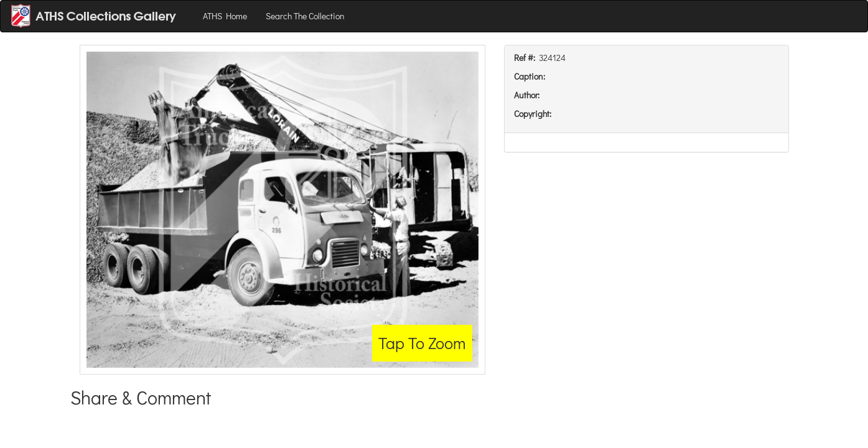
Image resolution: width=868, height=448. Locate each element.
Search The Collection (305, 16)
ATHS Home (225, 16)
